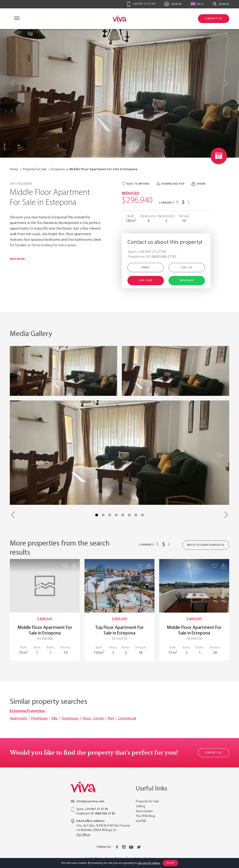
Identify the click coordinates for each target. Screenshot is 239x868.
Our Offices (83, 835)
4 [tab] (116, 515)
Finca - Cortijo (93, 719)
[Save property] (65, 566)
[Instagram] (124, 847)
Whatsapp (187, 281)
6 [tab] (129, 515)
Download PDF (170, 184)
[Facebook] (117, 847)
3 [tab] (110, 515)
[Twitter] (139, 847)
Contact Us (214, 753)
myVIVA (141, 821)
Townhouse (70, 719)
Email (146, 268)
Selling (141, 806)
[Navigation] (16, 19)
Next (226, 515)
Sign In (173, 4)
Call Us (187, 268)
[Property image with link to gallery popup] (63, 371)
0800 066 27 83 (164, 257)
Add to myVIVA (136, 184)
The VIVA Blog (145, 816)
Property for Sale (147, 802)
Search (221, 4)
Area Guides (144, 811)
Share (199, 184)
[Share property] (74, 566)
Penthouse (39, 719)
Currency (167, 203)
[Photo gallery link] (219, 156)
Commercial (127, 719)
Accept (170, 863)
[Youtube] (131, 847)
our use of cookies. (149, 863)
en (196, 4)
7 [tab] (136, 515)
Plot (111, 719)
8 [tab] (142, 515)
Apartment (19, 719)
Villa (54, 719)
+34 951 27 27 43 (141, 4)
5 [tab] (123, 515)
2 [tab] (103, 515)
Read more (17, 259)
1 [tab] (97, 515)
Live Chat (146, 281)
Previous (13, 515)
